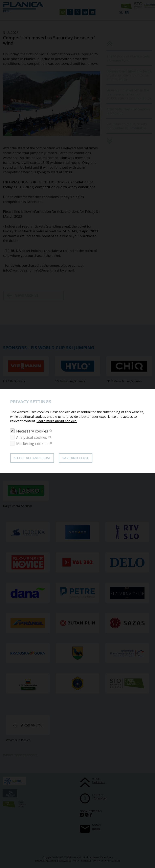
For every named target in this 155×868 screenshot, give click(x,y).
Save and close (76, 458)
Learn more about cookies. (57, 421)
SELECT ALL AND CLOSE (32, 458)
